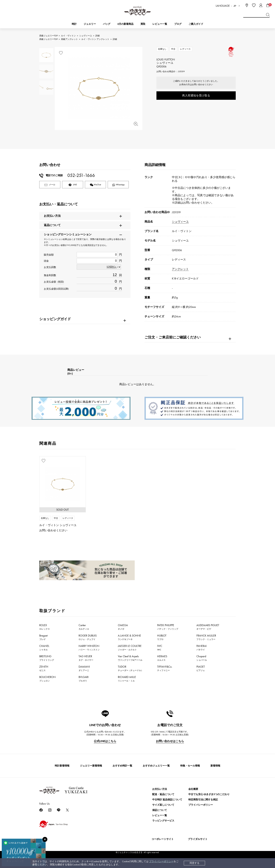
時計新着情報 (62, 766)
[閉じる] (45, 839)
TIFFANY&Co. (165, 668)
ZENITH (44, 668)
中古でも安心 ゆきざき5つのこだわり (209, 794)
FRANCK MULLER (206, 637)
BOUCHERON (47, 679)
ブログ (178, 24)
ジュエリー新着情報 (91, 766)
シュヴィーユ (86, 36)
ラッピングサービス (163, 821)
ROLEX (45, 627)
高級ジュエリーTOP (48, 36)
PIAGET (201, 668)
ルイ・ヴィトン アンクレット (95, 39)
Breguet (43, 637)
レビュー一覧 (160, 815)
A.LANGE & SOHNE (129, 637)
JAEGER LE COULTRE (130, 648)
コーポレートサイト (163, 839)
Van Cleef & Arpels (130, 658)
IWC (160, 648)
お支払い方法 (160, 789)
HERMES (162, 658)
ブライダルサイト (198, 839)
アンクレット (180, 269)
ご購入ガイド (196, 24)
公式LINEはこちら (105, 741)
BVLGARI (84, 679)
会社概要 (193, 789)
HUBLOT (162, 637)
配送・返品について (163, 794)
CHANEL (44, 648)
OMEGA (123, 627)
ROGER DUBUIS (88, 637)
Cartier (84, 627)
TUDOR (130, 668)
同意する (194, 863)
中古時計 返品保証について (167, 800)
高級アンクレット (69, 39)
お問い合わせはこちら (170, 741)
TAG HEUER (86, 658)
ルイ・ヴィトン (68, 36)
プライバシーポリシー (161, 861)
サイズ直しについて (163, 805)
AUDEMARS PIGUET (208, 627)
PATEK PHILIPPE (168, 627)
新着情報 (215, 766)
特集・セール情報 (190, 766)
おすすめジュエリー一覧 (156, 766)
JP (235, 6)
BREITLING (47, 658)
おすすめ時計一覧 (122, 766)
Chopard (202, 658)
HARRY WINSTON (89, 648)
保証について (160, 810)
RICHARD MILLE (127, 679)
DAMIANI (84, 668)
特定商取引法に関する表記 (203, 800)
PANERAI (202, 648)
